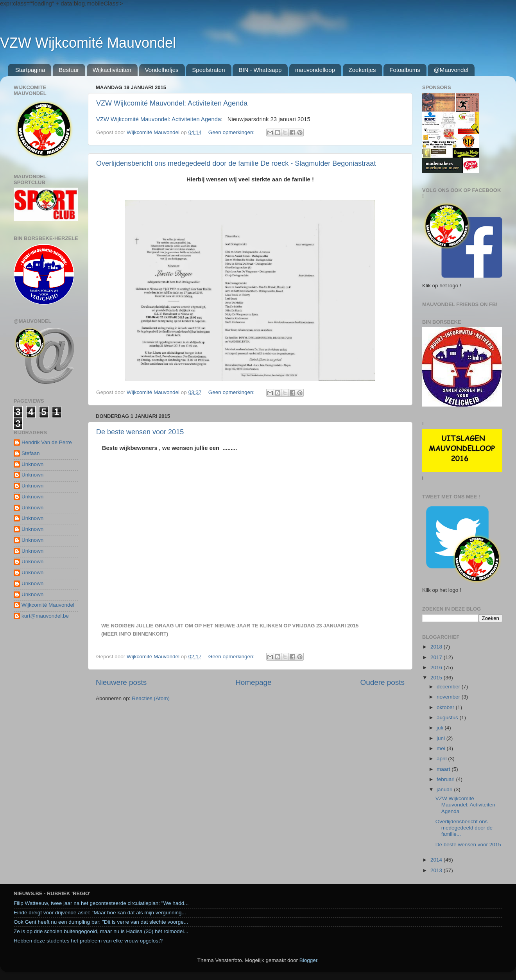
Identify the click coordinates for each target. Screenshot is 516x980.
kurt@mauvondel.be (45, 616)
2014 (437, 860)
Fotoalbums (405, 70)
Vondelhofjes (162, 70)
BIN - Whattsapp (260, 70)
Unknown (32, 464)
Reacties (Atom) (151, 698)
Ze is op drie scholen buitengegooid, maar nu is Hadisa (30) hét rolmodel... (101, 931)
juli (441, 728)
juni (442, 738)
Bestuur (69, 70)
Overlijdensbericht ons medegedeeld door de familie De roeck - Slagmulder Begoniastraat (236, 163)
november (449, 697)
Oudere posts (383, 682)
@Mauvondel (451, 70)
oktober (446, 707)
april (442, 759)
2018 (437, 647)
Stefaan (31, 453)
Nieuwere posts (121, 682)
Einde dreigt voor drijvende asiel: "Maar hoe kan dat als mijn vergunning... (100, 913)
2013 (437, 870)
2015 (437, 678)
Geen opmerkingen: (232, 132)
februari (446, 779)
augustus (448, 718)
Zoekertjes (362, 70)
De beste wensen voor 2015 (140, 432)
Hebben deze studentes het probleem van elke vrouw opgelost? (88, 941)
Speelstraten (208, 70)
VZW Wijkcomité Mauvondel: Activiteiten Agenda (172, 103)
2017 (437, 657)
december (449, 687)
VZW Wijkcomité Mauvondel (88, 43)
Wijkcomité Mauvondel (48, 605)
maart (444, 769)
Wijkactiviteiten (112, 70)
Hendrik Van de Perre (47, 442)
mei (442, 748)
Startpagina (30, 70)
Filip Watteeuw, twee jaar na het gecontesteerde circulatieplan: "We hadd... (101, 903)
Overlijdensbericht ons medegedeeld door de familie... (464, 828)
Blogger (308, 960)
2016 (437, 667)
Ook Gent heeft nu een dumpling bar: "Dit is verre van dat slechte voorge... (101, 922)
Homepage (253, 682)
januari (445, 789)
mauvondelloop (315, 70)
